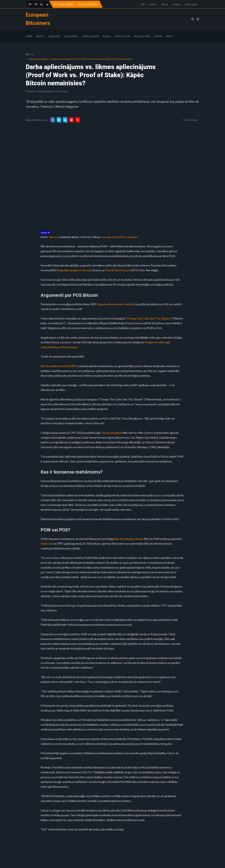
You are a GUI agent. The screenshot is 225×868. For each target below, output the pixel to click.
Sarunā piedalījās (112, 433)
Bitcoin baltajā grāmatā (129, 539)
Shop (169, 36)
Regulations (142, 36)
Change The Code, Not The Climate (148, 318)
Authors (153, 4)
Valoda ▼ (45, 233)
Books (107, 36)
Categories (71, 36)
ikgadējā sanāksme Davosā (75, 270)
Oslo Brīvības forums (118, 270)
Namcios (53, 237)
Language (54, 36)
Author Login (191, 4)
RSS (143, 4)
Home (29, 36)
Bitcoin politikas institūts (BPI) (59, 366)
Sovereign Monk (45, 91)
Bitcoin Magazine (129, 237)
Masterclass (123, 36)
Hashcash (47, 543)
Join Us (158, 36)
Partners (177, 4)
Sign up (165, 4)
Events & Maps (91, 36)
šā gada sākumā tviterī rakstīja (116, 304)
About (40, 36)
